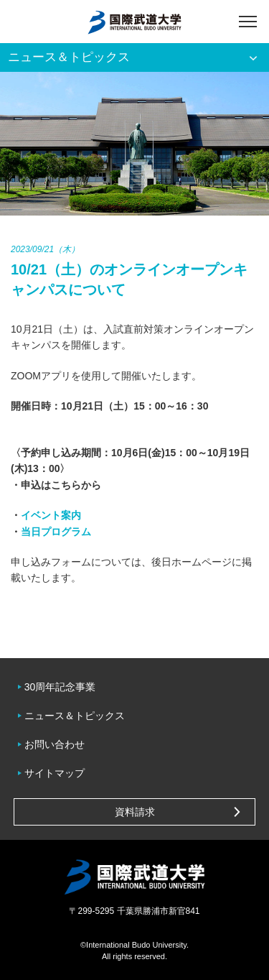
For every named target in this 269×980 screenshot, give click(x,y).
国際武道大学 (134, 22)
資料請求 (135, 812)
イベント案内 (51, 515)
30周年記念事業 (60, 687)
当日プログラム (56, 532)
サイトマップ (55, 773)
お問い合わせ (55, 744)
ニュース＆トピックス (75, 716)
